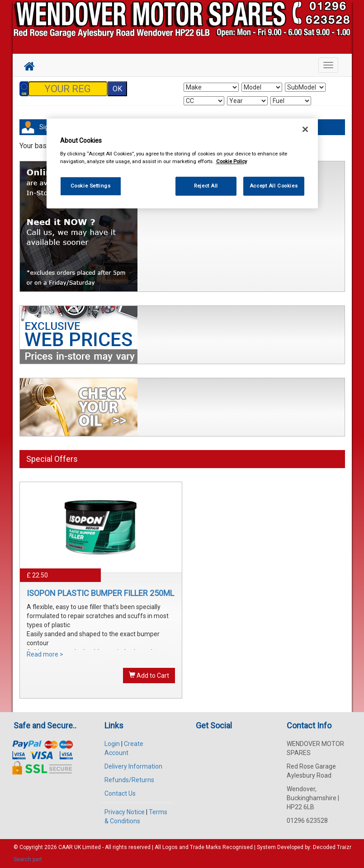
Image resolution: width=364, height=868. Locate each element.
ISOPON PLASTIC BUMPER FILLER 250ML (100, 593)
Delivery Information (133, 766)
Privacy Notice (125, 812)
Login (112, 744)
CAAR (66, 847)
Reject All (206, 186)
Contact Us (120, 793)
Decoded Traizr (332, 847)
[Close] (305, 129)
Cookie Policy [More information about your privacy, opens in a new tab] (232, 161)
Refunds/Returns (129, 780)
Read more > (45, 654)
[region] (182, 163)
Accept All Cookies (274, 186)
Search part (28, 859)
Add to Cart (149, 675)
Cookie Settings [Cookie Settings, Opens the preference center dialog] (91, 186)
